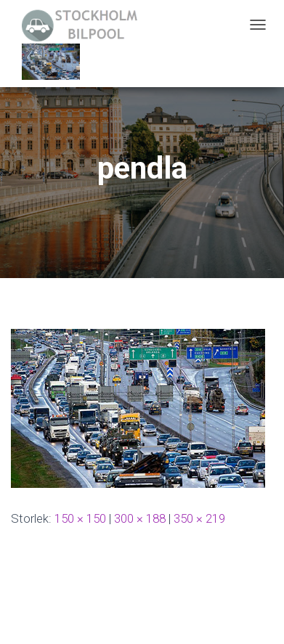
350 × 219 (199, 518)
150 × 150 (80, 518)
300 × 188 (140, 518)
